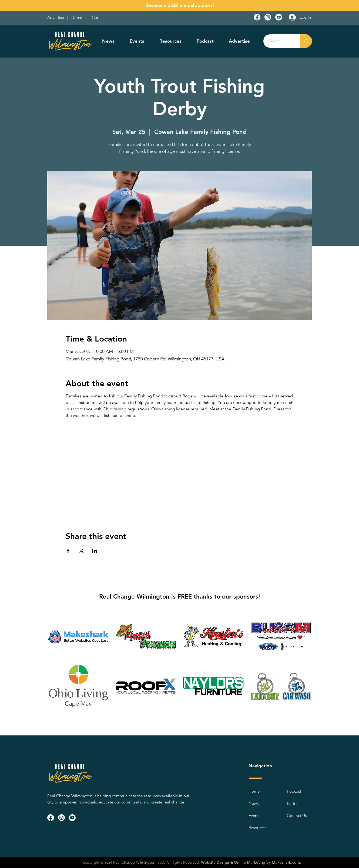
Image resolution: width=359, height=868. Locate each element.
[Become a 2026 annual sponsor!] (180, 5)
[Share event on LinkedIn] (95, 551)
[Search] (279, 41)
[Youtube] (279, 17)
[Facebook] (257, 17)
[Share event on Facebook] (68, 551)
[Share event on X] (81, 551)
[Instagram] (268, 17)
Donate (79, 17)
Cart (96, 17)
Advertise (56, 17)
